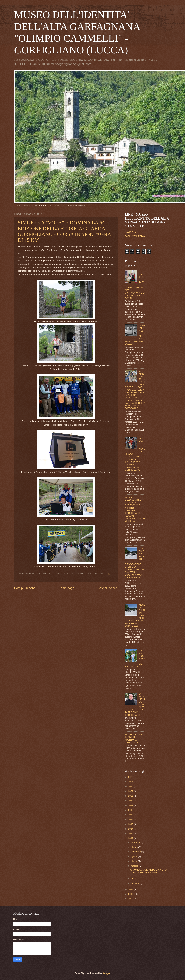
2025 (131, 777)
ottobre (135, 847)
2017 (131, 815)
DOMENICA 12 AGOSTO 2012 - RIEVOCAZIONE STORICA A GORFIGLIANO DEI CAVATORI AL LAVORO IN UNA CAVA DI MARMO (135, 563)
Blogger (106, 973)
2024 (131, 782)
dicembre (136, 842)
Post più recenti (25, 588)
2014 (131, 829)
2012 (131, 838)
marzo (134, 879)
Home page (66, 588)
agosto (134, 856)
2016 (131, 819)
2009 (131, 899)
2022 (131, 791)
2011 (131, 889)
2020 (131, 801)
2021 (131, 796)
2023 (131, 786)
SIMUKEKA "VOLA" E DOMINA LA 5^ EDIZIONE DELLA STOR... (149, 871)
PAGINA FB (131, 232)
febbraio (135, 883)
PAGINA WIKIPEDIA (135, 236)
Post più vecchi (108, 588)
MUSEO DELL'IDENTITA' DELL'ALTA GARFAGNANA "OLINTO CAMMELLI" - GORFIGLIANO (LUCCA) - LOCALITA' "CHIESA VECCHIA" (135, 509)
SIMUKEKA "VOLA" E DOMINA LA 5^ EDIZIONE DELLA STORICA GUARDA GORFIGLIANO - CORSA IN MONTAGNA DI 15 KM (64, 231)
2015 (131, 824)
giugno (134, 861)
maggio (135, 866)
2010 (131, 894)
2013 (131, 834)
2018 (131, 810)
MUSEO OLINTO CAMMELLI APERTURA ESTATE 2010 (133, 738)
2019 (131, 805)
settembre (136, 852)
